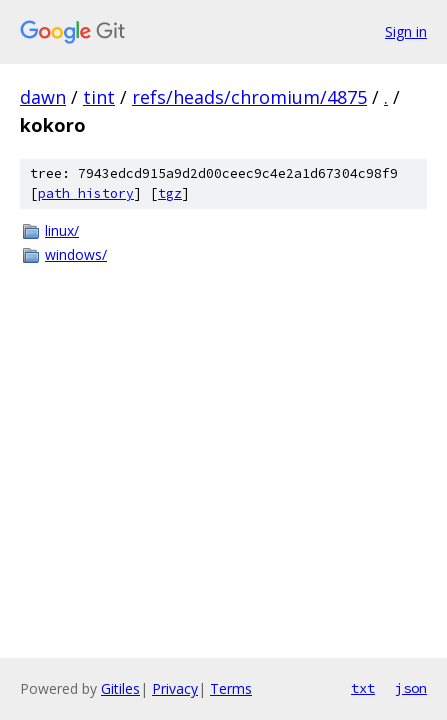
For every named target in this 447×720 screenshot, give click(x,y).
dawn (43, 97)
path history (86, 193)
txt (363, 688)
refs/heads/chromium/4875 (249, 97)
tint (99, 97)
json (411, 688)
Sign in (406, 31)
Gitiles (120, 688)
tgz (170, 193)
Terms (231, 688)
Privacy (175, 688)
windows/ (76, 254)
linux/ (62, 230)
